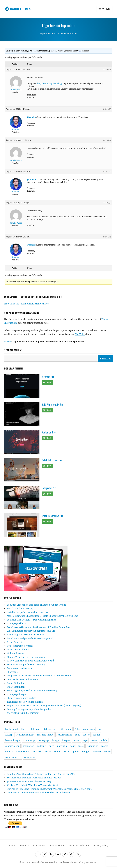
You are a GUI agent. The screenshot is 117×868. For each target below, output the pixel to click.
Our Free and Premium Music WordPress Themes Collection (38, 793)
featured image (45, 735)
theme (58, 752)
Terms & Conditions (79, 846)
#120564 (107, 237)
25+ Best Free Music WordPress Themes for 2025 (32, 785)
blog (23, 729)
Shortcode (12, 672)
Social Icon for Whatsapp (20, 608)
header (96, 735)
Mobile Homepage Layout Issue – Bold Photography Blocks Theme (42, 616)
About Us (24, 846)
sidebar (9, 752)
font (78, 735)
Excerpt (9, 735)
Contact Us (39, 846)
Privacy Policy (101, 846)
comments (89, 729)
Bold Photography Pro (53, 405)
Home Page (29, 740)
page (51, 746)
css (99, 729)
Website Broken (15, 653)
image (56, 740)
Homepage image (16, 694)
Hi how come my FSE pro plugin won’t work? (30, 661)
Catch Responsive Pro (52, 516)
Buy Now (47, 382)
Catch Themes (20, 9)
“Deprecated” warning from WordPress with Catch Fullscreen (39, 676)
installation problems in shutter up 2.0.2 (28, 612)
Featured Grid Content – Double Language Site (32, 620)
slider (48, 752)
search (105, 746)
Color (77, 729)
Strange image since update (21, 698)
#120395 (107, 69)
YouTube (80, 334)
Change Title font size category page (26, 657)
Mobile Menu (12, 746)
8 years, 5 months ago (66, 51)
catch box (34, 729)
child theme (65, 729)
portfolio (62, 746)
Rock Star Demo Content (20, 646)
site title (38, 752)
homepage (44, 740)
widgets (97, 752)
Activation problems (18, 650)
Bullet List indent (16, 683)
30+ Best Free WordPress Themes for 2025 (29, 781)
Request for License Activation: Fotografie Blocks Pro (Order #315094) (44, 705)
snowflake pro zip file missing (23, 713)
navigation (28, 746)
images (66, 740)
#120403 (107, 109)
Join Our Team (56, 846)
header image (13, 740)
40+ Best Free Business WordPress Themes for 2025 (34, 778)
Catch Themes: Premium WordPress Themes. (56, 862)
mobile (104, 740)
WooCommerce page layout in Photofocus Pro (31, 631)
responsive (92, 746)
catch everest (49, 729)
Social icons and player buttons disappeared (30, 638)
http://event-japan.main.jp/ (50, 83)
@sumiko (31, 117)
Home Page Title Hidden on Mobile (26, 635)
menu (94, 740)
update (75, 752)
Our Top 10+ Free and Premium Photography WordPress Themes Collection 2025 (49, 789)
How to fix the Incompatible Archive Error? (27, 304)
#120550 (107, 203)
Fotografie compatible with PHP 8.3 (26, 665)
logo (85, 740)
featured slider (64, 735)
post (72, 746)
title (66, 752)
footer (86, 735)
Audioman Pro (49, 432)
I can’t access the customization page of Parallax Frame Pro (38, 627)
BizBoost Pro (48, 377)
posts (81, 746)
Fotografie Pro (49, 488)
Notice (8, 342)
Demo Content (15, 642)
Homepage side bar (17, 623)
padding (41, 746)
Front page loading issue (20, 668)
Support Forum (47, 34)
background (12, 729)
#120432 (107, 140)
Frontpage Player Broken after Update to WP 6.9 (32, 691)
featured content (25, 735)
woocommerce (13, 757)
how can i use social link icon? (23, 679)
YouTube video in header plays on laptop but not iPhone (36, 605)
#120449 (107, 171)
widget (86, 752)
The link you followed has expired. (25, 702)
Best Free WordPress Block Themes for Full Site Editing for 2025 (41, 774)
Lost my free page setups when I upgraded (29, 709)
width (107, 752)
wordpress (30, 757)
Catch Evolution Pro (68, 34)
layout (76, 740)
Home (12, 846)
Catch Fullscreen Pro (52, 460)
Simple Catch (23, 752)
